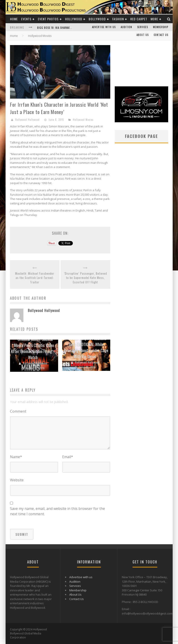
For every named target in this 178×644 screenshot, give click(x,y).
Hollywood (74, 19)
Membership (161, 27)
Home (14, 19)
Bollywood (97, 19)
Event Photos (48, 19)
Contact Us (161, 35)
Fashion (118, 19)
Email (68, 457)
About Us (143, 35)
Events (26, 19)
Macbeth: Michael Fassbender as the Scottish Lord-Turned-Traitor (35, 278)
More (154, 19)
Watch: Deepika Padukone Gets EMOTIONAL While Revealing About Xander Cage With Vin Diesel (86, 347)
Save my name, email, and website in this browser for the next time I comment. (57, 511)
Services (143, 27)
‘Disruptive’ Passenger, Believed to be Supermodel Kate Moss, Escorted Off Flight (85, 278)
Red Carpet (139, 19)
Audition (126, 27)
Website (17, 480)
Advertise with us (104, 27)
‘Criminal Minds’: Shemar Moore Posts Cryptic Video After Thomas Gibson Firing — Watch (34, 348)
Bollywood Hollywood (28, 120)
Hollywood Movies (83, 120)
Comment (18, 411)
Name (16, 457)
